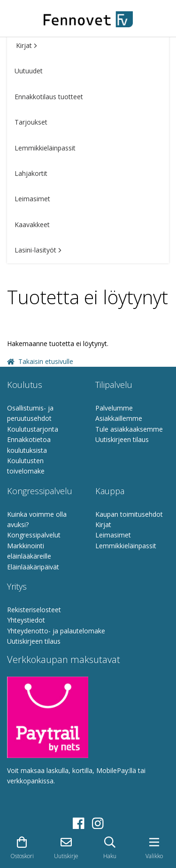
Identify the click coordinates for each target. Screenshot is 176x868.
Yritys (17, 586)
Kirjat (27, 45)
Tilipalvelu (114, 385)
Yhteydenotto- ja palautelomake (56, 631)
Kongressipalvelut (34, 535)
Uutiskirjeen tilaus (122, 439)
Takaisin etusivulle (40, 361)
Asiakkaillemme (119, 418)
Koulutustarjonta (33, 429)
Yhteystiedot (26, 620)
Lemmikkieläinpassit (45, 148)
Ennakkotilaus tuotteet (49, 97)
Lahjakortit (31, 173)
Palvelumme (114, 408)
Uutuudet (29, 71)
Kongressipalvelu (40, 491)
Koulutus (25, 385)
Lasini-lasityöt (38, 250)
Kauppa (110, 491)
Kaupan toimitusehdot (129, 514)
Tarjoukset (31, 122)
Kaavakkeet (32, 225)
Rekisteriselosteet (34, 610)
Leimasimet (32, 199)
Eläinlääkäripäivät (33, 567)
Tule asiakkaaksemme (129, 429)
